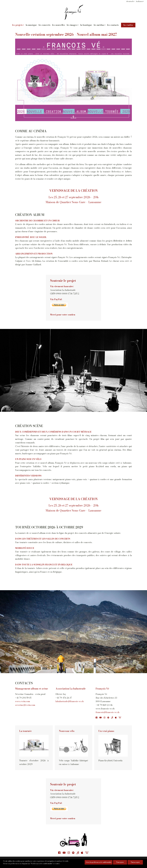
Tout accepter (135, 862)
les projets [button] (18, 25)
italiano (140, 1)
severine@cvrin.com (25, 705)
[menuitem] (130, 1)
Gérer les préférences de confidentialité (99, 862)
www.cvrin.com (23, 701)
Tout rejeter (120, 862)
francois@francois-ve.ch (107, 712)
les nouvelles (59, 25)
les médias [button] (100, 25)
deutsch (130, 1)
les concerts (45, 25)
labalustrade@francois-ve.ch (70, 701)
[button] (97, 718)
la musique (31, 25)
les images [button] (73, 25)
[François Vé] (74, 12)
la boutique (86, 25)
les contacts (113, 25)
